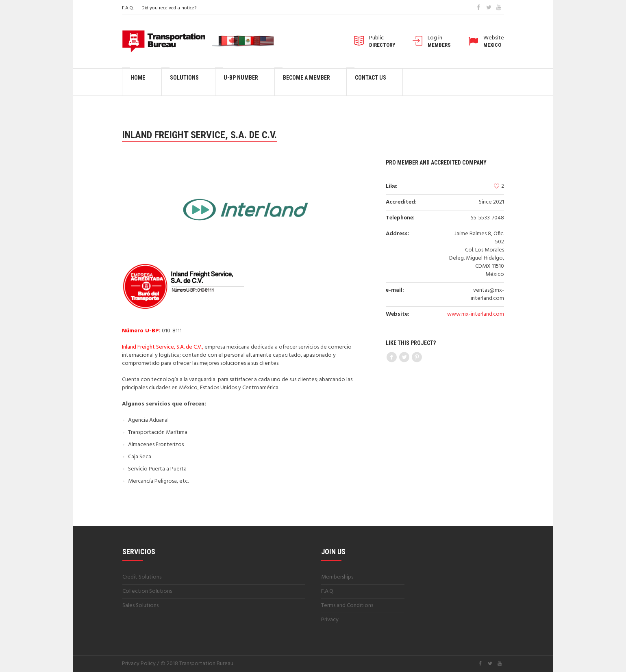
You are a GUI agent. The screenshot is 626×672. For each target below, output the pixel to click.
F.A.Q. (128, 8)
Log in (439, 41)
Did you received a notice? (169, 8)
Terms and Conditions (347, 606)
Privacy (330, 620)
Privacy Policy (139, 664)
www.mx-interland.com (476, 314)
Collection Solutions (147, 591)
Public (382, 41)
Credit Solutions (142, 577)
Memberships (337, 577)
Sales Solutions (140, 606)
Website (494, 41)
